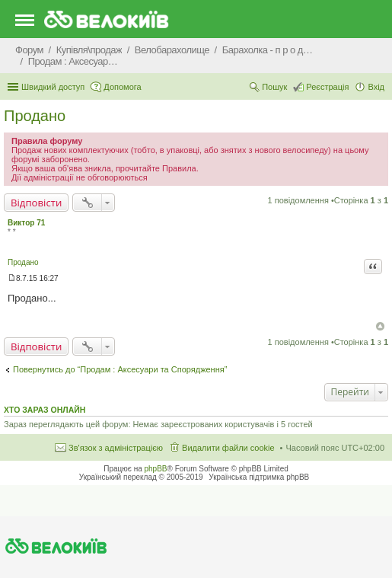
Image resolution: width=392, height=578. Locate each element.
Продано (35, 116)
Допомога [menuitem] (122, 87)
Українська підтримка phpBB (259, 477)
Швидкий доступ (53, 87)
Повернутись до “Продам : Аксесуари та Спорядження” (120, 369)
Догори (380, 326)
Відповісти (36, 203)
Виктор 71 (26, 223)
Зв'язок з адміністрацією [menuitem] (116, 448)
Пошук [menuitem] (274, 87)
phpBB (156, 469)
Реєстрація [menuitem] (327, 87)
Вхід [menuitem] (376, 87)
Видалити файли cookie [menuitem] (228, 448)
